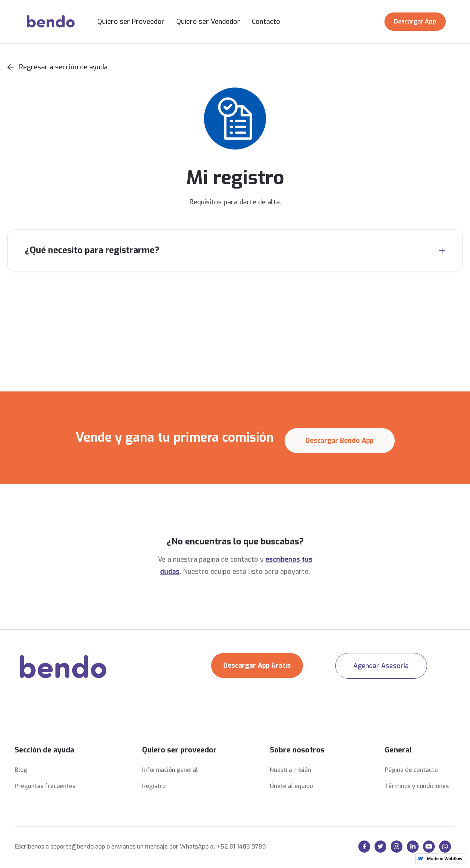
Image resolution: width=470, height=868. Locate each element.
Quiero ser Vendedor (208, 22)
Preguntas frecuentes (45, 786)
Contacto (266, 22)
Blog (21, 770)
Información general (170, 770)
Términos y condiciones (417, 786)
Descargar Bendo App (339, 441)
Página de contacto (411, 770)
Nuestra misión (290, 770)
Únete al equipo (291, 786)
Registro (154, 786)
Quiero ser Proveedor (131, 22)
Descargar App (415, 21)
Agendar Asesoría (381, 666)
